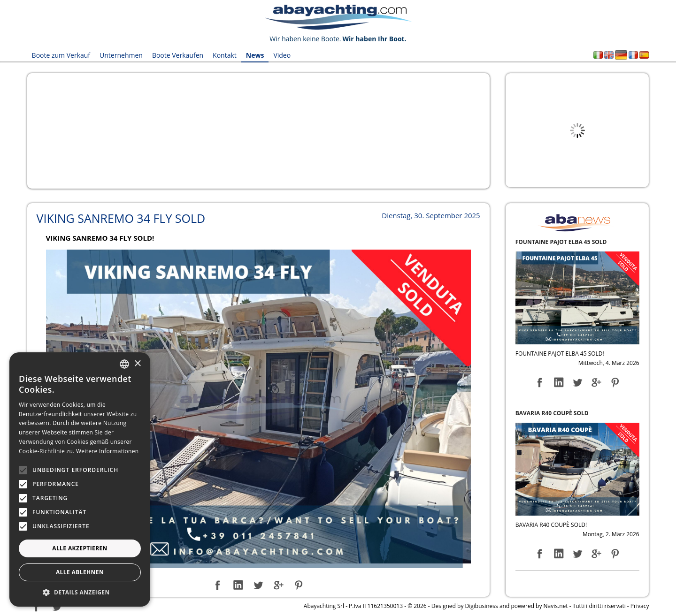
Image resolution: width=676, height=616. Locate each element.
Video (282, 55)
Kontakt (225, 55)
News (255, 55)
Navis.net (556, 606)
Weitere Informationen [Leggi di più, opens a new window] (108, 451)
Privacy (640, 606)
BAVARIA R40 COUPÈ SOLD (552, 413)
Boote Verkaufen (178, 55)
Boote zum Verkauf (61, 55)
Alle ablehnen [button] (80, 572)
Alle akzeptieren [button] (80, 548)
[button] (80, 592)
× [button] (137, 364)
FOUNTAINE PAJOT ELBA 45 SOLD (561, 242)
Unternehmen (121, 55)
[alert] (80, 479)
